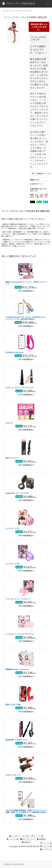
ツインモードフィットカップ (18, 599)
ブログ (26, 836)
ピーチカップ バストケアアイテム (20, 634)
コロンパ (9, 423)
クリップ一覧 (37, 836)
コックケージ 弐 (12, 528)
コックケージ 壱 (12, 564)
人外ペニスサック (13, 775)
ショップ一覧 (12, 839)
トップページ (15, 836)
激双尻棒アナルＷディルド (17, 740)
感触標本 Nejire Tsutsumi (17, 669)
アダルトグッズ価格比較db (19, 3)
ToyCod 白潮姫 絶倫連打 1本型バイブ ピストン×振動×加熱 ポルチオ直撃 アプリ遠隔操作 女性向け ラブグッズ (26, 812)
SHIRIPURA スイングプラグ (17, 493)
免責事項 (41, 839)
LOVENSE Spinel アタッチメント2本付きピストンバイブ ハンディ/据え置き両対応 (26, 318)
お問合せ (26, 842)
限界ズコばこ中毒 (13, 705)
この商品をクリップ (40, 173)
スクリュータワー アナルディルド (20, 387)
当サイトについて (28, 839)
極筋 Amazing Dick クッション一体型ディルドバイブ (26, 283)
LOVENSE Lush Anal (14, 352)
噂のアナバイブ (12, 458)
